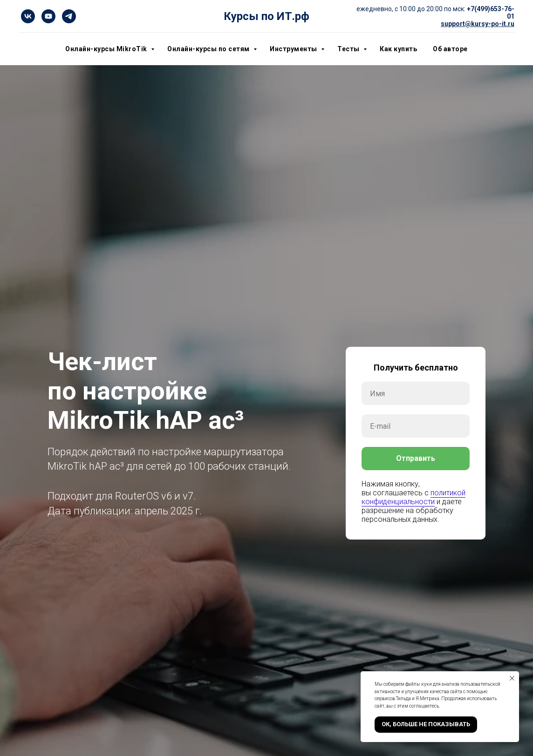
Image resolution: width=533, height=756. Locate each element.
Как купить (398, 49)
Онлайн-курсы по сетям (209, 49)
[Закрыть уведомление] (512, 678)
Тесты (349, 49)
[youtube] (48, 16)
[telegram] (69, 16)
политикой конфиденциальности (413, 497)
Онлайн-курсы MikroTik (107, 49)
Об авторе (450, 49)
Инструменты (294, 49)
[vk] (28, 16)
